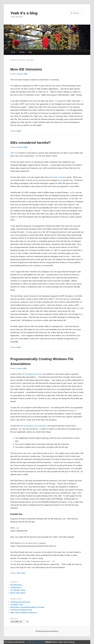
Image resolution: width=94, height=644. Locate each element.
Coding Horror (16, 587)
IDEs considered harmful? (31, 143)
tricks (23, 573)
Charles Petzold (58, 177)
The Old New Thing (18, 590)
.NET (19, 573)
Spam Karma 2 (38, 642)
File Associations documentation (33, 426)
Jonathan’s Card (17, 605)
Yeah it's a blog (24, 13)
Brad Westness (16, 585)
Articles (22, 52)
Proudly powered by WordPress (47, 631)
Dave (27, 642)
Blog (30, 52)
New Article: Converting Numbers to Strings (27, 607)
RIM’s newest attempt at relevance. (24, 613)
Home (13, 52)
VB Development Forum (32, 374)
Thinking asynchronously (20, 602)
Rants (19, 131)
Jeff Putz (14, 153)
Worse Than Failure (18, 593)
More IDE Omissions (26, 69)
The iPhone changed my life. (21, 610)
